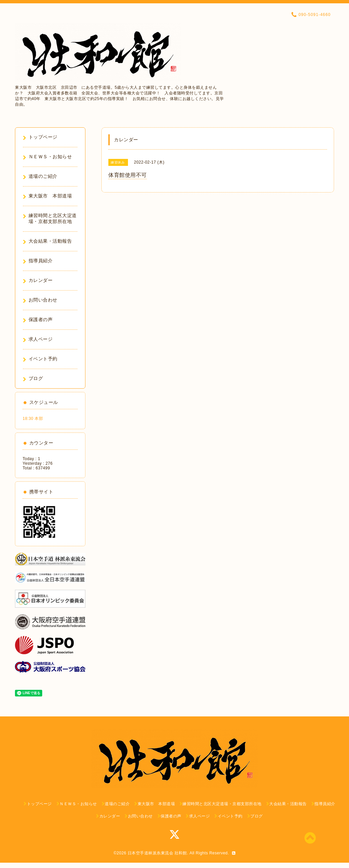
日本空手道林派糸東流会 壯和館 (157, 853)
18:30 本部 (33, 419)
